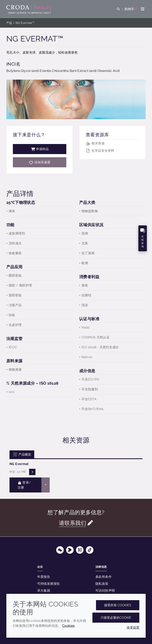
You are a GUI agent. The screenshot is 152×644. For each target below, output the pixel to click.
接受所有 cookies (118, 605)
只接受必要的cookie (116, 618)
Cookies (68, 626)
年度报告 (44, 577)
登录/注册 (24, 485)
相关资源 (95, 143)
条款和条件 (104, 577)
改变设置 (133, 628)
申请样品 (40, 149)
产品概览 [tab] (22, 454)
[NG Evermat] (40, 162)
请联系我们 (73, 523)
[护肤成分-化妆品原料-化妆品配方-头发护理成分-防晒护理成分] (30, 8)
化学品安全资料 (100, 151)
